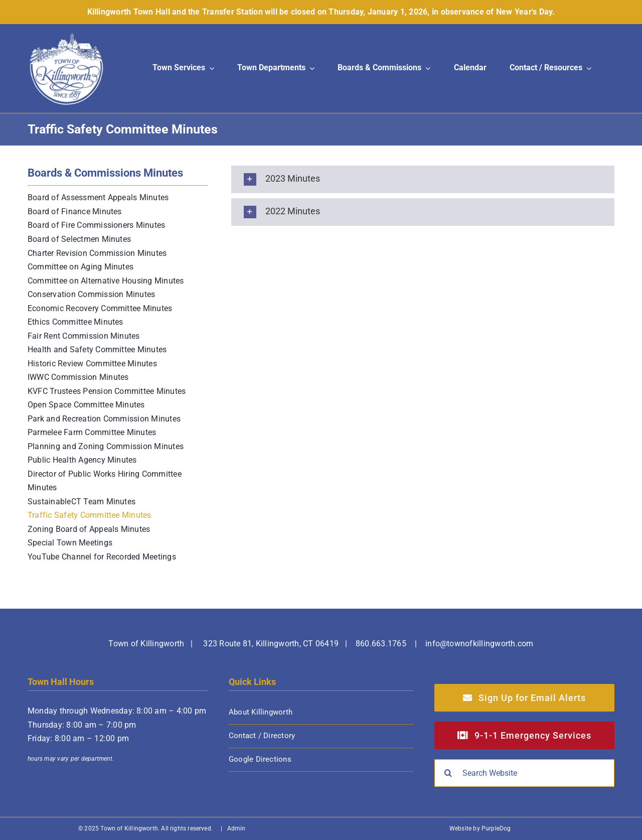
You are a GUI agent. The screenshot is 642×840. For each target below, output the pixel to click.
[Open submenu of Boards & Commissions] (426, 68)
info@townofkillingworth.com (479, 644)
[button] (423, 179)
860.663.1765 (381, 644)
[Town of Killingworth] (67, 35)
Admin (236, 828)
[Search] (448, 773)
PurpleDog (496, 828)
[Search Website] (524, 773)
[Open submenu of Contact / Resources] (587, 68)
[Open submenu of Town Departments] (310, 68)
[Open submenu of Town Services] (210, 68)
